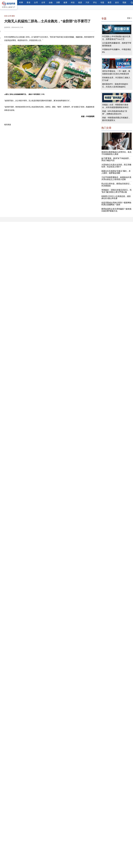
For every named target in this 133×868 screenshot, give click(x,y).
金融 (51, 3)
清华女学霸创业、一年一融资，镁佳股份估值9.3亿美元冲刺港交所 (116, 72)
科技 (73, 3)
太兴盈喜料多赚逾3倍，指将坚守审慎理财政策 (117, 44)
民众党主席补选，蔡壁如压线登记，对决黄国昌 (116, 185)
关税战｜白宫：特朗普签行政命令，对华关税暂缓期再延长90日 (115, 106)
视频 (124, 3)
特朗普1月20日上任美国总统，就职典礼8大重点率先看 (116, 197)
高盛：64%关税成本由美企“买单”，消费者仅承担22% (115, 113)
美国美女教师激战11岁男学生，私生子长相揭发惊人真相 (116, 153)
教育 (110, 3)
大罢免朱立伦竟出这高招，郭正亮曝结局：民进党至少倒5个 (116, 166)
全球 (43, 3)
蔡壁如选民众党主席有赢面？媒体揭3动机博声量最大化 (116, 210)
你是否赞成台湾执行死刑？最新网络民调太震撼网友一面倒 (116, 204)
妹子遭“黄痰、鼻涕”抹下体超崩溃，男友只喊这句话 (116, 159)
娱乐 (117, 3)
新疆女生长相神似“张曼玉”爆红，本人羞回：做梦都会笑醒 (116, 172)
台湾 (36, 3)
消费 (58, 3)
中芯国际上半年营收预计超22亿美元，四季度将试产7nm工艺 (116, 38)
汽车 (87, 3)
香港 (28, 3)
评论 (95, 3)
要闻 (13, 16)
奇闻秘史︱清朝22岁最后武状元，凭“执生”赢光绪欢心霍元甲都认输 (116, 191)
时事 (21, 3)
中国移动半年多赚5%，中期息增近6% (117, 51)
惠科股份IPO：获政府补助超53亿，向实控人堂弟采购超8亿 (115, 85)
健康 (65, 3)
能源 (80, 3)
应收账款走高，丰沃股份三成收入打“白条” (116, 79)
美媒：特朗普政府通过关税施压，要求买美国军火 (116, 119)
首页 (6, 16)
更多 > (130, 18)
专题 (102, 3)
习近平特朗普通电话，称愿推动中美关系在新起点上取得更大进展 (116, 178)
